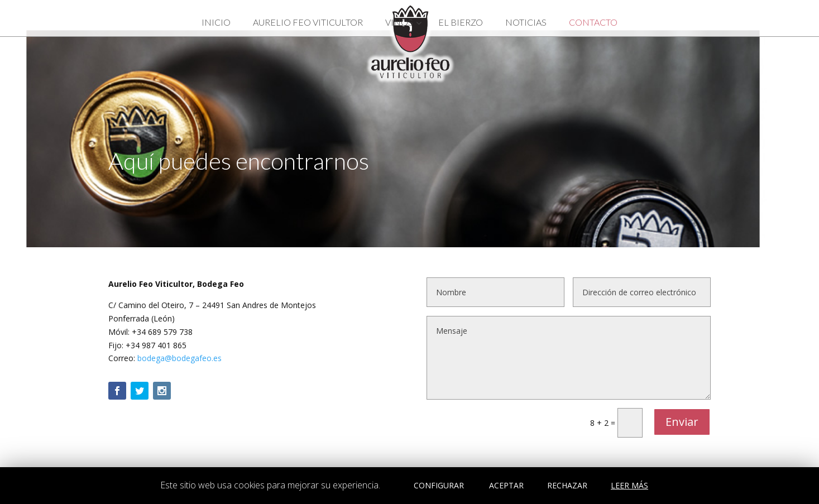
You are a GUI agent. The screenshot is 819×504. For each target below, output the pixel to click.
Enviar (682, 422)
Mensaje (569, 358)
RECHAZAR (567, 485)
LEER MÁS (629, 485)
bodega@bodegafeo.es (179, 358)
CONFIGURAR (439, 485)
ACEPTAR (506, 485)
